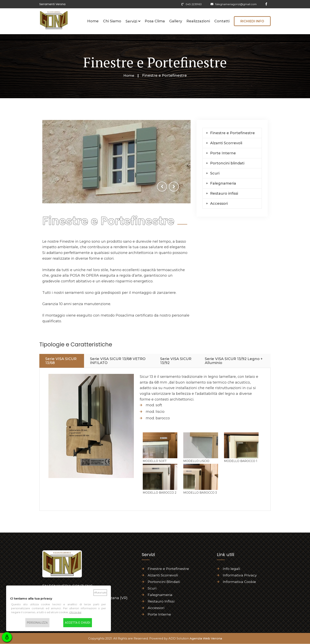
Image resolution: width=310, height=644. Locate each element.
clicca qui (75, 612)
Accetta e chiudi (78, 623)
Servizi (133, 21)
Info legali (232, 569)
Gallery (176, 21)
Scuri (215, 173)
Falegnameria (223, 183)
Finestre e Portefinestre (232, 133)
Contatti (222, 21)
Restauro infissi (224, 193)
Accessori (219, 204)
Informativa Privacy (240, 575)
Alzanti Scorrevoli (226, 143)
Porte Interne (223, 153)
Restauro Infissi (161, 602)
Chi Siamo (112, 21)
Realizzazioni (198, 21)
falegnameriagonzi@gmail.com (235, 4)
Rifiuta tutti (100, 593)
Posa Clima (155, 21)
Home (93, 21)
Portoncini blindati (227, 163)
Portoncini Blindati (164, 582)
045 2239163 (191, 4)
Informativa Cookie (240, 582)
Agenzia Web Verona (206, 639)
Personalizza (37, 623)
